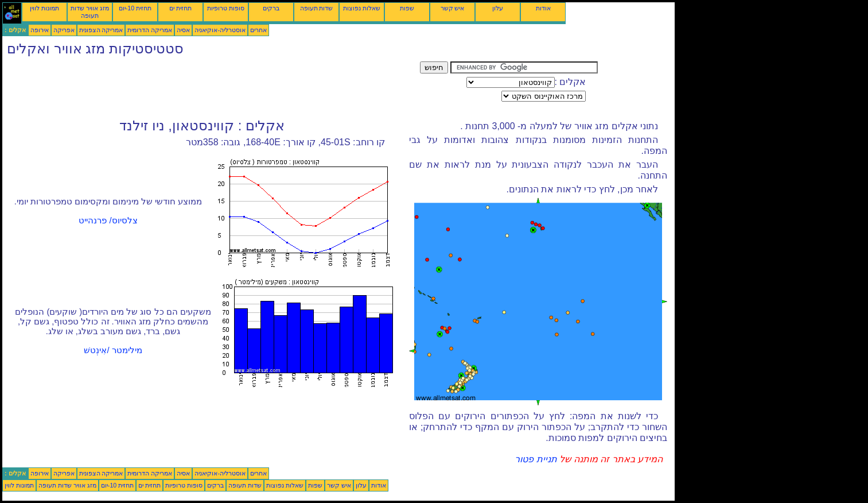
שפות (407, 8)
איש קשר (453, 8)
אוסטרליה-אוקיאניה (220, 30)
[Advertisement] (211, 87)
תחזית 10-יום (135, 8)
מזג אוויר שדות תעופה (90, 12)
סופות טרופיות (226, 8)
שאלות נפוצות (362, 8)
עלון (498, 8)
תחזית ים (180, 8)
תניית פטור (536, 459)
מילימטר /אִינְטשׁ (113, 350)
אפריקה (64, 30)
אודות (543, 8)
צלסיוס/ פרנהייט (108, 220)
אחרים (258, 30)
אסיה (183, 30)
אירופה (40, 30)
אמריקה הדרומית (150, 30)
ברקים (271, 8)
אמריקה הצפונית (101, 30)
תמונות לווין (44, 8)
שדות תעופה (317, 8)
